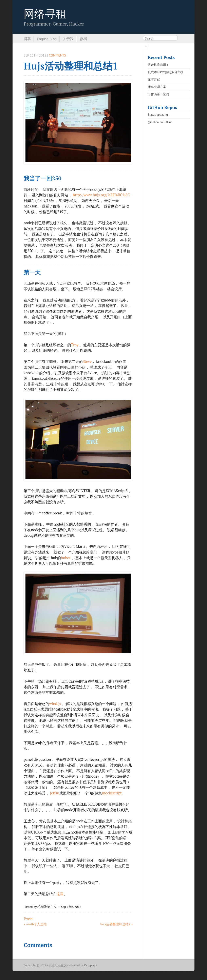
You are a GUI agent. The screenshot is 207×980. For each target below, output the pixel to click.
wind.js (55, 704)
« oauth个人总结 (35, 924)
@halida (153, 122)
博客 (27, 39)
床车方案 (154, 79)
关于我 (68, 39)
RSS (181, 39)
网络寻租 (45, 14)
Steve (87, 361)
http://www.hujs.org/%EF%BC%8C (101, 195)
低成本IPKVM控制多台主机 (166, 72)
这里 (60, 894)
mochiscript (112, 793)
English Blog (47, 39)
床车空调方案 (157, 87)
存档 (83, 39)
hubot (66, 558)
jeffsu (55, 793)
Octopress (90, 965)
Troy (75, 345)
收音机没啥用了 (158, 65)
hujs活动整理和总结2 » (116, 924)
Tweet (28, 919)
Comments (58, 55)
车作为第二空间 (158, 94)
